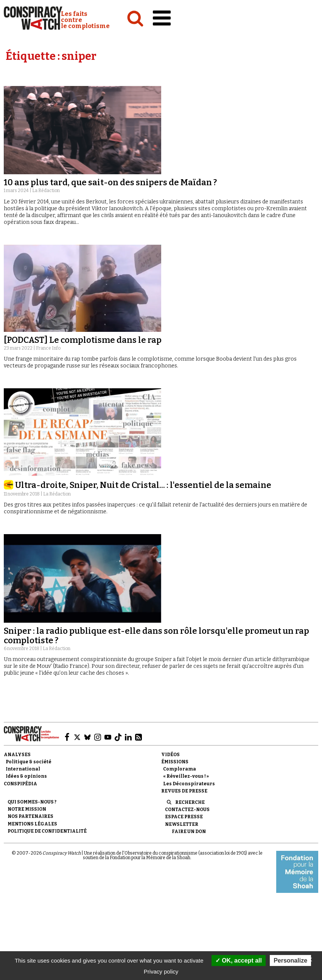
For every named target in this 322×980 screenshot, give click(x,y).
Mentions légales (32, 824)
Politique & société (29, 762)
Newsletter (182, 824)
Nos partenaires (30, 816)
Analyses (17, 755)
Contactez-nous (187, 810)
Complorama (180, 769)
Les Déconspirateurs (189, 784)
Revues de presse (184, 791)
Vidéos (170, 755)
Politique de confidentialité (47, 831)
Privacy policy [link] (161, 971)
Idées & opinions (26, 776)
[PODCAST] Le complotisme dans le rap (83, 340)
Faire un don (189, 832)
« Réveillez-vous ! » (186, 776)
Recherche (190, 802)
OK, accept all (239, 960)
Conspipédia (20, 784)
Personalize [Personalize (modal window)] (290, 960)
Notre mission (27, 809)
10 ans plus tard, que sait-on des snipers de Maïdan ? (110, 182)
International (23, 769)
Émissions (175, 762)
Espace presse (184, 817)
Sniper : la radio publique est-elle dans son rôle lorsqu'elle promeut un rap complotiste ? (156, 635)
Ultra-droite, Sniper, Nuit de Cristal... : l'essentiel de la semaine (143, 485)
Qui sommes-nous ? (32, 802)
